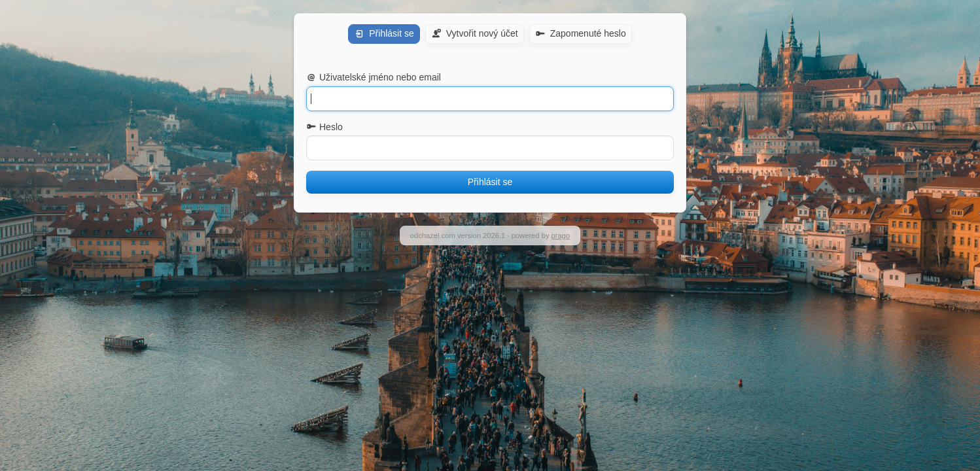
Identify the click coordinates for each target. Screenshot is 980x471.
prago (561, 235)
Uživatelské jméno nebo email (374, 77)
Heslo (324, 127)
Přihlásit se (490, 182)
